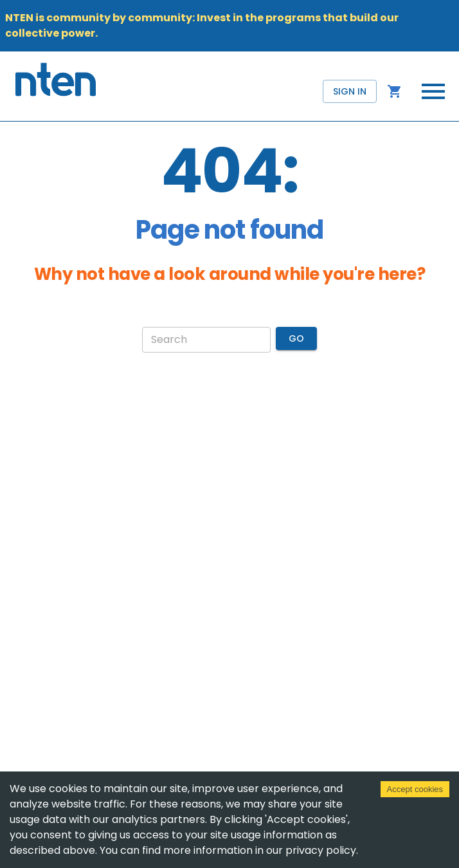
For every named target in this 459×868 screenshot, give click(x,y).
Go (296, 339)
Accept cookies (415, 789)
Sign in (350, 92)
